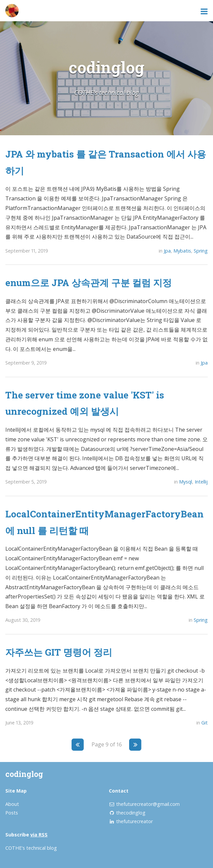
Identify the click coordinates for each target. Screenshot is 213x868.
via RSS (39, 835)
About (12, 804)
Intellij (201, 482)
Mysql (186, 482)
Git (205, 723)
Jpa (167, 251)
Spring (201, 251)
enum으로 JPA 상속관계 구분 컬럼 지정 (89, 282)
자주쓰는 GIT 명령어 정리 (59, 652)
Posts (12, 813)
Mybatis (182, 251)
